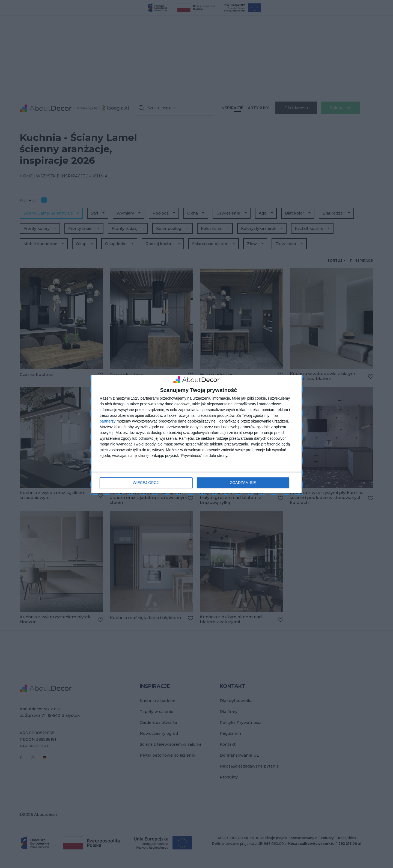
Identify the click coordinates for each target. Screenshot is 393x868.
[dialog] (196, 434)
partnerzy (108, 421)
